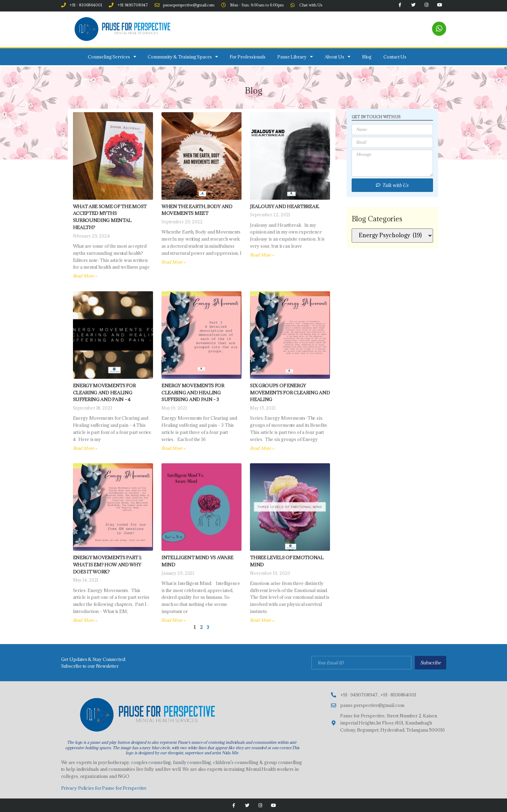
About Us (337, 57)
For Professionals (248, 57)
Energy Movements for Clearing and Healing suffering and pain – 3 (193, 393)
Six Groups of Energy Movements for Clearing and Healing (290, 393)
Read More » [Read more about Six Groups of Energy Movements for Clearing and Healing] (262, 448)
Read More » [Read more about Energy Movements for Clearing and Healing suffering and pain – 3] (173, 448)
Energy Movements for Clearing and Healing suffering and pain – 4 (104, 393)
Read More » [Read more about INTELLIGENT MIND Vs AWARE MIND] (173, 620)
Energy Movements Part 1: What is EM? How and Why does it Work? (107, 565)
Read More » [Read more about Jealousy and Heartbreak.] (262, 255)
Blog (367, 57)
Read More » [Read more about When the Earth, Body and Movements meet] (173, 262)
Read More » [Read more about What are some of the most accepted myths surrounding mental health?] (85, 276)
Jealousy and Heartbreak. (285, 206)
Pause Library (295, 57)
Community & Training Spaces (183, 57)
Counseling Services (112, 57)
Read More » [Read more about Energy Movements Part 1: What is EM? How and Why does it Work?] (85, 620)
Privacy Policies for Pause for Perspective (104, 788)
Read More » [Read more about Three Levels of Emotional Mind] (262, 620)
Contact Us (395, 57)
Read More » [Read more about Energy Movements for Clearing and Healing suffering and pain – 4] (85, 448)
